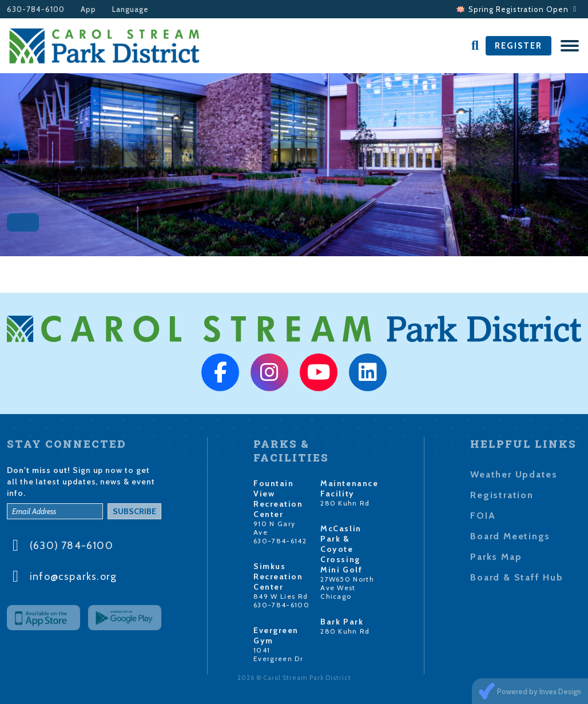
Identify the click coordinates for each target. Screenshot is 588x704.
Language (130, 9)
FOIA (483, 516)
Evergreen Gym (276, 635)
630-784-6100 (36, 9)
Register (519, 46)
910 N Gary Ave (274, 528)
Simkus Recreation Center (278, 576)
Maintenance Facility (349, 488)
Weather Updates (514, 474)
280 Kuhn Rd (345, 503)
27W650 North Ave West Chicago (347, 588)
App (88, 9)
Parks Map (496, 557)
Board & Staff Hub (517, 577)
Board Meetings (510, 536)
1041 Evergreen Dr (278, 654)
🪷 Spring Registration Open (516, 9)
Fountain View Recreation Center (278, 499)
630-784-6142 (280, 541)
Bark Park (342, 622)
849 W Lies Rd (281, 596)
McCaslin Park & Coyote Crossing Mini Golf (341, 549)
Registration (502, 495)
